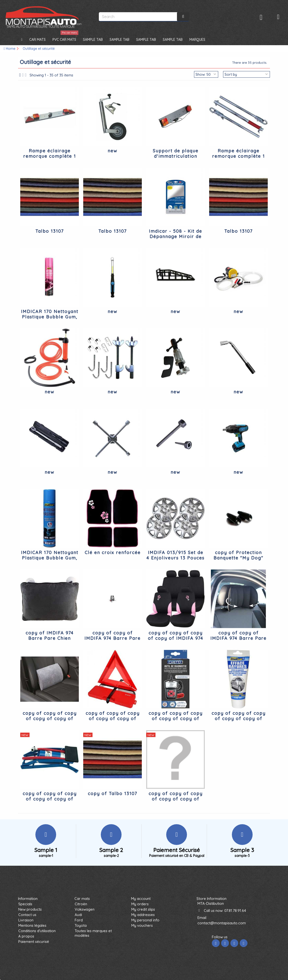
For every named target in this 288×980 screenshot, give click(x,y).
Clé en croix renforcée (113, 553)
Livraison (26, 920)
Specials (25, 904)
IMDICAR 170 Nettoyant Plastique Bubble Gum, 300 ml (50, 317)
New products (30, 909)
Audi (78, 915)
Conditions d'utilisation (37, 931)
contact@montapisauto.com (222, 923)
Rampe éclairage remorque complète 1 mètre (50, 156)
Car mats (82, 899)
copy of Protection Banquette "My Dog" (238, 555)
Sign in (261, 17)
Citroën (81, 904)
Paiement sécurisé (34, 942)
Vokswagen (85, 909)
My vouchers (142, 925)
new (113, 151)
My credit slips (143, 909)
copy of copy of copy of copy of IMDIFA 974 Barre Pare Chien (176, 638)
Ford (79, 920)
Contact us (27, 915)
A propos (26, 936)
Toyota (81, 925)
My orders (140, 904)
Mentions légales (32, 925)
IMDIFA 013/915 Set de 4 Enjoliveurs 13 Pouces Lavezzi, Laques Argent (175, 558)
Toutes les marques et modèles (93, 933)
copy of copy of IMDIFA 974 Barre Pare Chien (113, 638)
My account (141, 899)
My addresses (143, 915)
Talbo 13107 (50, 231)
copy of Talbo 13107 (113, 794)
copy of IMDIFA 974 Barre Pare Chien (50, 636)
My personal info (145, 920)
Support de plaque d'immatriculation (176, 153)
